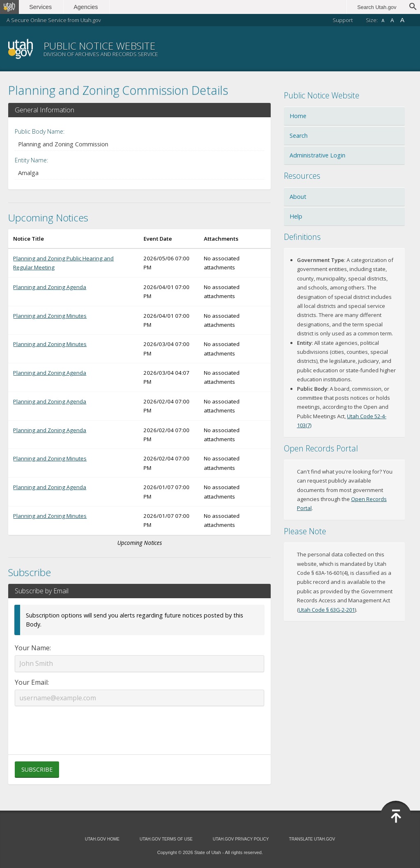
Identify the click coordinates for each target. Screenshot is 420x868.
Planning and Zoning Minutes (50, 316)
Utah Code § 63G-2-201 (327, 610)
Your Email (31, 682)
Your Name (32, 648)
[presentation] (139, 725)
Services (44, 7)
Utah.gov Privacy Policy (241, 839)
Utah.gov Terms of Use (166, 839)
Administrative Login (317, 155)
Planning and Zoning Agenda (50, 287)
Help (296, 216)
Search (299, 136)
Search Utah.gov (377, 7)
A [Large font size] (402, 20)
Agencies (89, 7)
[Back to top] (396, 816)
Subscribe (37, 769)
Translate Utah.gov (312, 839)
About (298, 197)
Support (343, 20)
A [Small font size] (383, 21)
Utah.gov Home (102, 839)
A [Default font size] (392, 20)
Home (298, 116)
